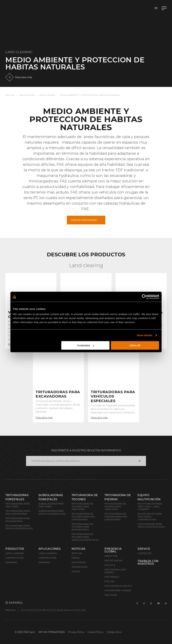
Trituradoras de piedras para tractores (115, 507)
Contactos (145, 553)
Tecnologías (80, 567)
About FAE (111, 556)
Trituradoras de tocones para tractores (82, 507)
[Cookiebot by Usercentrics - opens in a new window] (144, 297)
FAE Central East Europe (115, 571)
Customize (86, 345)
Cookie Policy (95, 632)
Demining (11, 562)
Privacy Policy (76, 632)
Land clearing (15, 553)
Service (144, 549)
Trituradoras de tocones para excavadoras (82, 527)
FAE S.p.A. (10, 95)
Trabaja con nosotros (148, 562)
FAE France (112, 577)
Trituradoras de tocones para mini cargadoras (83, 517)
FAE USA (109, 581)
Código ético (114, 632)
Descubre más (24, 77)
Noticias (79, 549)
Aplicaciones (27, 95)
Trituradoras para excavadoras (18, 520)
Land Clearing (47, 95)
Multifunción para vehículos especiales (151, 525)
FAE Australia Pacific (118, 586)
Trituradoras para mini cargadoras (18, 512)
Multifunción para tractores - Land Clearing (150, 507)
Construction (14, 558)
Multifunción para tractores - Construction (150, 517)
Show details (145, 335)
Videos (76, 571)
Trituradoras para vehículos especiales (19, 527)
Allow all (135, 345)
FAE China (111, 595)
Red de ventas (113, 561)
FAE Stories (79, 562)
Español (14, 603)
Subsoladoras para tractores (51, 505)
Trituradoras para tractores (18, 505)
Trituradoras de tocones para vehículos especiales (85, 537)
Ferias (76, 558)
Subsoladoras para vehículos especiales (52, 512)
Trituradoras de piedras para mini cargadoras (116, 517)
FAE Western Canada (118, 590)
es (156, 8)
